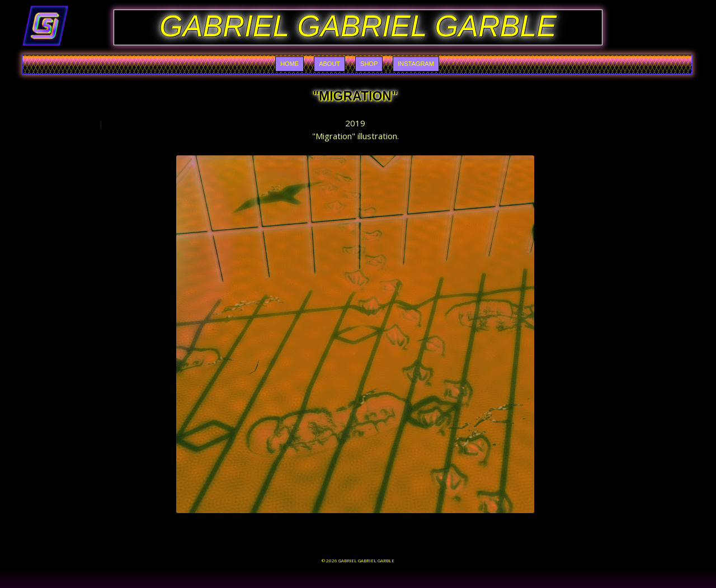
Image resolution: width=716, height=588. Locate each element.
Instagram (416, 64)
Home (289, 64)
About (329, 64)
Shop (369, 64)
